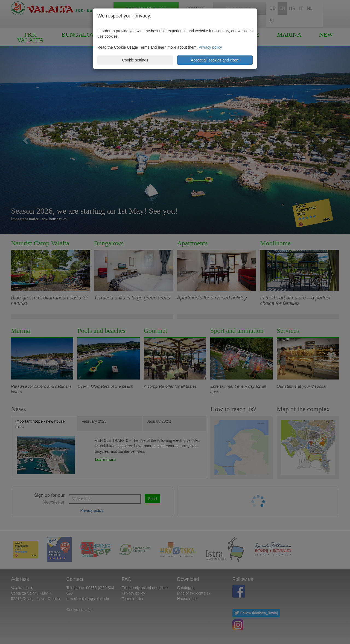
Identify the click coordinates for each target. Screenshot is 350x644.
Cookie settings (135, 60)
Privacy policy (210, 47)
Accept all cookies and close (215, 60)
